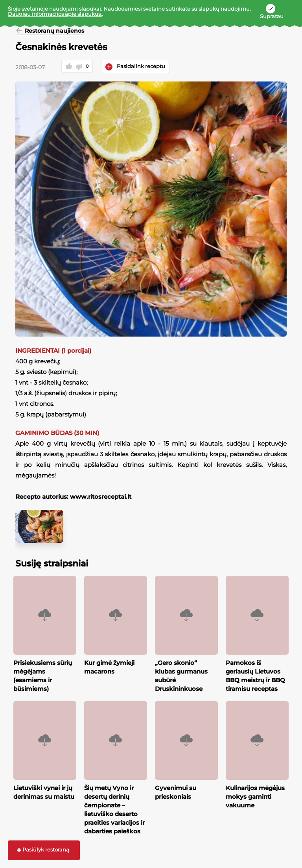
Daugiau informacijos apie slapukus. (55, 14)
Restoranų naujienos (54, 31)
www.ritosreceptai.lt (100, 497)
